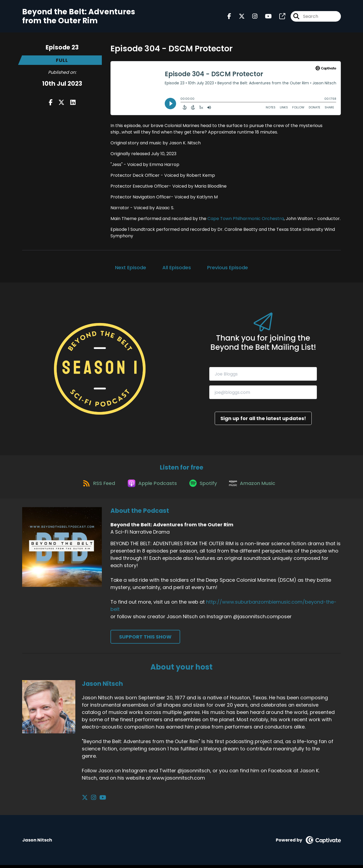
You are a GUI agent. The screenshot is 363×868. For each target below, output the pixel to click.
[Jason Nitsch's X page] (85, 801)
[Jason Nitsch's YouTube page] (98, 801)
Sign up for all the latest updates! (263, 418)
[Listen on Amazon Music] (255, 486)
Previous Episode (228, 267)
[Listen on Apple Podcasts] (151, 486)
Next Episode (131, 267)
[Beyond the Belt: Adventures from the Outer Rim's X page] (238, 17)
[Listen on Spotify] (204, 486)
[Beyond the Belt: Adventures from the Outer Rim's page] (279, 17)
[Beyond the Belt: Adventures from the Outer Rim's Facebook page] (229, 17)
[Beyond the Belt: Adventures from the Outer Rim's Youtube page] (265, 17)
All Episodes (177, 267)
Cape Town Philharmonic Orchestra (246, 219)
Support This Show (145, 640)
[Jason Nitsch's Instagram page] (91, 801)
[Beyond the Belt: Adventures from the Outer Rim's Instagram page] (252, 17)
